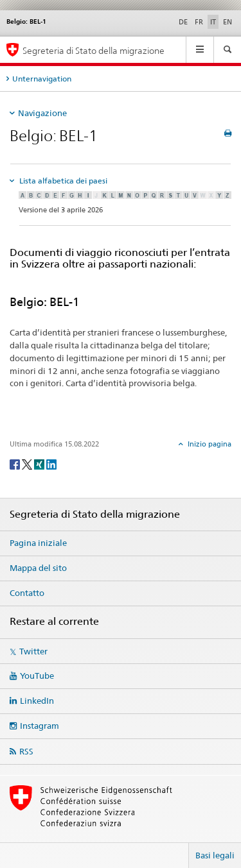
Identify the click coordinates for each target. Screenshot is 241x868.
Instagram (40, 726)
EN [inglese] (228, 22)
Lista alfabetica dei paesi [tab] (62, 181)
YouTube (37, 676)
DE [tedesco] (183, 22)
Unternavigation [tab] (42, 79)
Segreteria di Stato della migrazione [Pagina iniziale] (94, 50)
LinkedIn (37, 701)
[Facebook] (16, 464)
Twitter (33, 651)
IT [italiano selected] (213, 22)
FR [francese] (199, 22)
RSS (26, 751)
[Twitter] (28, 464)
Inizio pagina (209, 444)
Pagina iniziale (38, 543)
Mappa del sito (38, 568)
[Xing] (40, 464)
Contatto (27, 593)
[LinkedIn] (51, 464)
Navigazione (42, 113)
